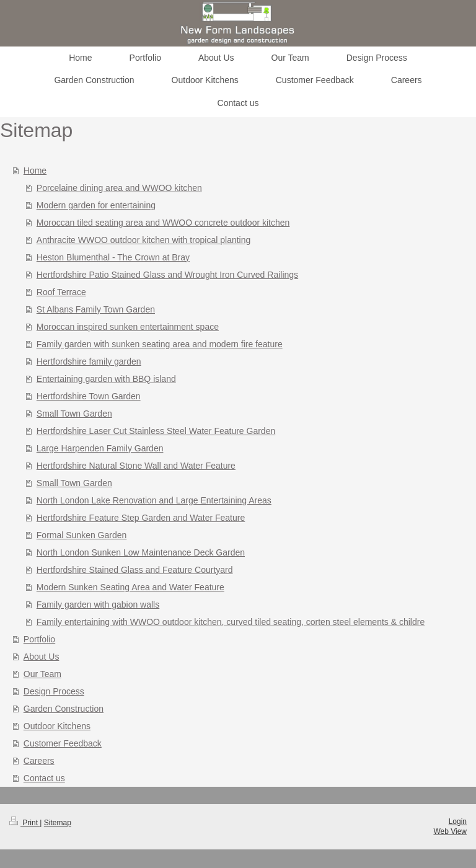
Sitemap (58, 823)
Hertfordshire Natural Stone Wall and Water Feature (136, 466)
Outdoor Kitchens (57, 726)
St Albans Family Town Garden (96, 309)
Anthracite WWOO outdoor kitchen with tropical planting (144, 240)
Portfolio (39, 639)
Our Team (42, 674)
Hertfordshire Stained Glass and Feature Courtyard (135, 570)
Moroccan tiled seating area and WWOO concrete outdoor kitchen (163, 223)
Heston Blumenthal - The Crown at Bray (113, 257)
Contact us (44, 778)
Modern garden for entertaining (96, 205)
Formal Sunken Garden (82, 535)
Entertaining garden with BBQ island (106, 379)
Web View (450, 831)
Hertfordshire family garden (89, 361)
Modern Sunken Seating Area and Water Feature (130, 587)
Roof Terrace (61, 292)
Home (35, 170)
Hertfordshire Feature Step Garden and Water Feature (141, 518)
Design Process (54, 691)
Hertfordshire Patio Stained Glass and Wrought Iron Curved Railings (167, 275)
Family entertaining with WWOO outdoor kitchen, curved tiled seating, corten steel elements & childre (231, 622)
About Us (42, 657)
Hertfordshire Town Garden (89, 396)
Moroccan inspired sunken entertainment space (128, 327)
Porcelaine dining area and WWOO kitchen (119, 188)
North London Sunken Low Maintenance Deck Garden (141, 552)
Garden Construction (64, 709)
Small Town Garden (74, 414)
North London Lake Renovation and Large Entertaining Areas (154, 500)
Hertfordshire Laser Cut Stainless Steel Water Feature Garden (156, 431)
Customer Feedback (63, 743)
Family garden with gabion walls (98, 604)
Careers (39, 761)
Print (24, 823)
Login (458, 821)
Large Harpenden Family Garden (100, 448)
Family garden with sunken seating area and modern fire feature (160, 344)
